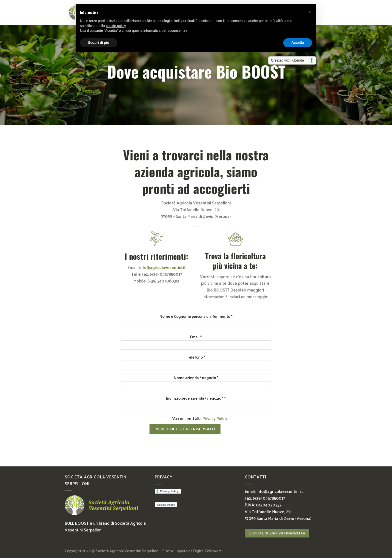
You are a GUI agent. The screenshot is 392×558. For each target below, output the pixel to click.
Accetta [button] (298, 43)
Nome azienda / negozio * (196, 378)
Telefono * (196, 358)
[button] (309, 12)
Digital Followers (207, 551)
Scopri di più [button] (99, 43)
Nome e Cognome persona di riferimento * (196, 317)
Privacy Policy (215, 419)
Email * (196, 337)
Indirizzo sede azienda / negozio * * (196, 399)
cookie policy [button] (116, 26)
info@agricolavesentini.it (162, 268)
